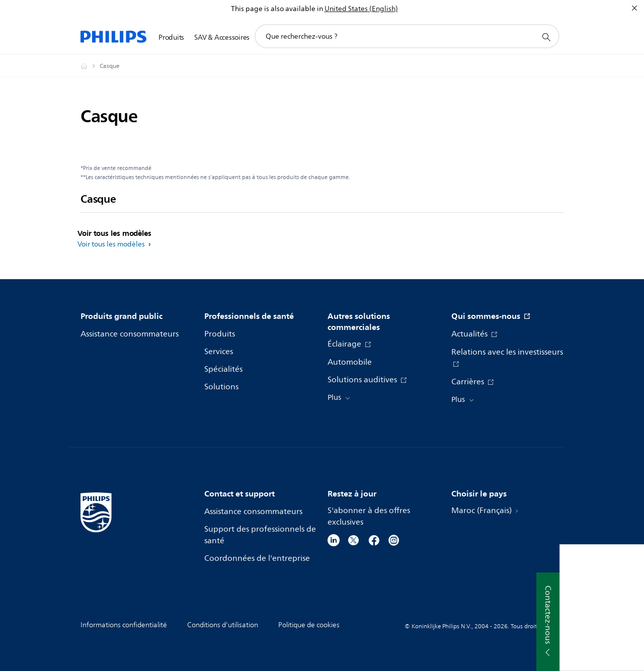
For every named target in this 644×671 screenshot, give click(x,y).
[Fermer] (634, 8)
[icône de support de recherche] (546, 37)
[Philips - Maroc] (90, 66)
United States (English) (361, 9)
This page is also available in (277, 9)
